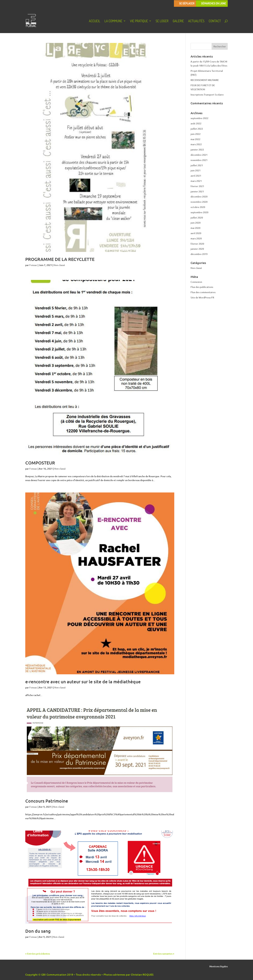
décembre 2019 (199, 254)
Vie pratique (139, 21)
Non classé (59, 265)
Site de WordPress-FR (202, 297)
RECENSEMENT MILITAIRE (205, 80)
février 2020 (197, 244)
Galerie (178, 21)
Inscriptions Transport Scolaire (207, 95)
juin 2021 (196, 170)
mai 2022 (195, 139)
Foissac (33, 265)
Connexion (196, 282)
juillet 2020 (197, 218)
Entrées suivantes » (164, 954)
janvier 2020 (197, 249)
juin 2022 (196, 134)
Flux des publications (202, 287)
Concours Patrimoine (47, 801)
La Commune (113, 21)
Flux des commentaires (203, 292)
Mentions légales (219, 967)
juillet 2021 (197, 165)
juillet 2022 (197, 129)
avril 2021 (196, 176)
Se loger (162, 21)
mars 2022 (196, 144)
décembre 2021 (199, 155)
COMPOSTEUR (40, 463)
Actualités (196, 21)
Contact (215, 21)
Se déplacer (187, 3)
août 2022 (196, 123)
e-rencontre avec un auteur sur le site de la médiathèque (83, 682)
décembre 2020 (199, 197)
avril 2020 (196, 233)
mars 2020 (196, 238)
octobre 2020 (198, 207)
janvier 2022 (197, 150)
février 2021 (197, 186)
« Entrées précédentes (38, 954)
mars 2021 (196, 181)
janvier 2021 (197, 191)
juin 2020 (196, 223)
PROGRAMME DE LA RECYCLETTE (60, 259)
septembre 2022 (199, 118)
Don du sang (38, 931)
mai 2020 (195, 228)
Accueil (95, 21)
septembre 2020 (199, 212)
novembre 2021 (199, 160)
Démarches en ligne (214, 3)
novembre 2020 (199, 202)
